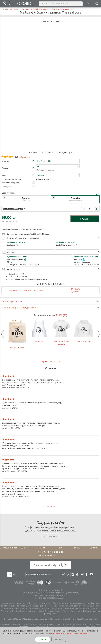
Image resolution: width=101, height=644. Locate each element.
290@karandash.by (47, 555)
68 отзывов (25, 157)
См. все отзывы (50, 506)
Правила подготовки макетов (39, 574)
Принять (43, 639)
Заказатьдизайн (75, 290)
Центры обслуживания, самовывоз (50, 238)
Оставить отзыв (52, 361)
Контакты (94, 548)
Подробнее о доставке (87, 619)
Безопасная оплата (50, 269)
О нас (42, 548)
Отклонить (59, 639)
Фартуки (39, 331)
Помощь (77, 548)
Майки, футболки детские (61, 332)
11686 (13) (61, 315)
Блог (60, 548)
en (14, 574)
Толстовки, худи (84, 331)
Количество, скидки (13, 209)
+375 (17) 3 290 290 (52, 552)
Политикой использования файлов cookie (71, 633)
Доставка (50, 252)
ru (10, 574)
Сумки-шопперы (17, 334)
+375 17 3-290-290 (42, 598)
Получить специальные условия (26, 290)
